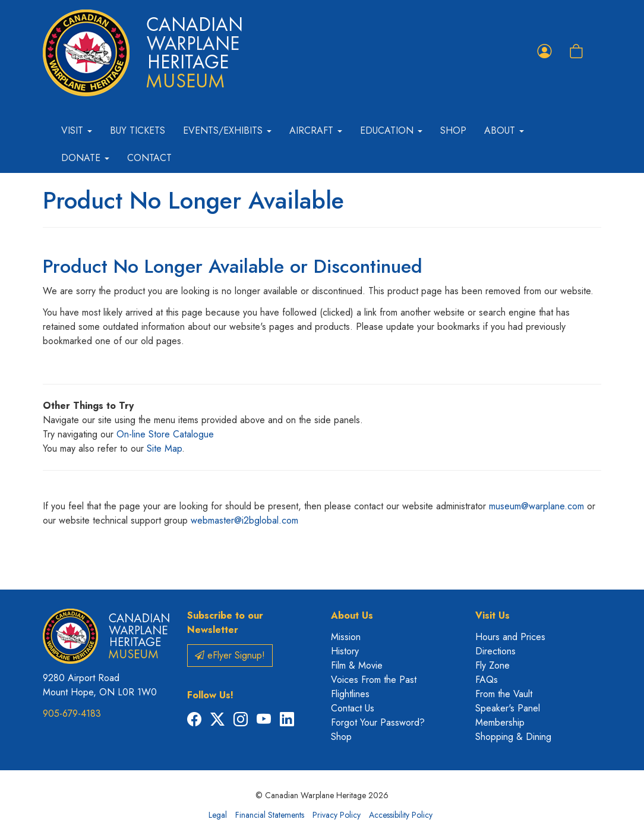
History (345, 651)
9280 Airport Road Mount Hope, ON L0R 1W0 (100, 685)
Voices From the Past (374, 680)
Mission (346, 637)
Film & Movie (357, 665)
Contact (149, 158)
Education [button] (391, 130)
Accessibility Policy (401, 815)
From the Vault (504, 694)
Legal (218, 815)
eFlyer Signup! (230, 655)
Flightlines (350, 694)
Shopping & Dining (513, 737)
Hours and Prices (510, 637)
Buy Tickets (138, 130)
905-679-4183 (72, 713)
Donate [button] (85, 158)
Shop (453, 130)
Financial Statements (270, 815)
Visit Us (493, 615)
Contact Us (353, 708)
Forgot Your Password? (378, 722)
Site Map (164, 448)
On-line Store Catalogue (165, 434)
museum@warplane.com (536, 506)
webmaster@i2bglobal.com (244, 520)
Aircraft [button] (316, 130)
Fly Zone (493, 665)
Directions (495, 651)
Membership (500, 722)
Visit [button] (77, 130)
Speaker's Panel (508, 708)
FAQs (487, 680)
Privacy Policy (337, 815)
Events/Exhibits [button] (227, 130)
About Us (352, 615)
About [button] (504, 130)
